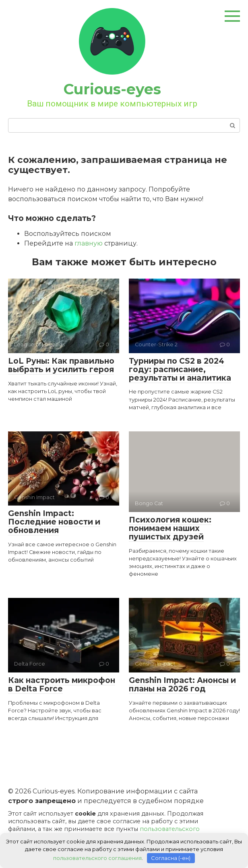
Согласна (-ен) (171, 858)
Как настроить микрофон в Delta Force (62, 685)
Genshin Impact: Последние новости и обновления (54, 522)
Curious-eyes (112, 89)
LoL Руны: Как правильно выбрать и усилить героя (61, 365)
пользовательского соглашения (97, 858)
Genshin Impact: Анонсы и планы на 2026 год (182, 685)
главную (89, 243)
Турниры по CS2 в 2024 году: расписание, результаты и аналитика (180, 369)
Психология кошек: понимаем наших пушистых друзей (170, 528)
